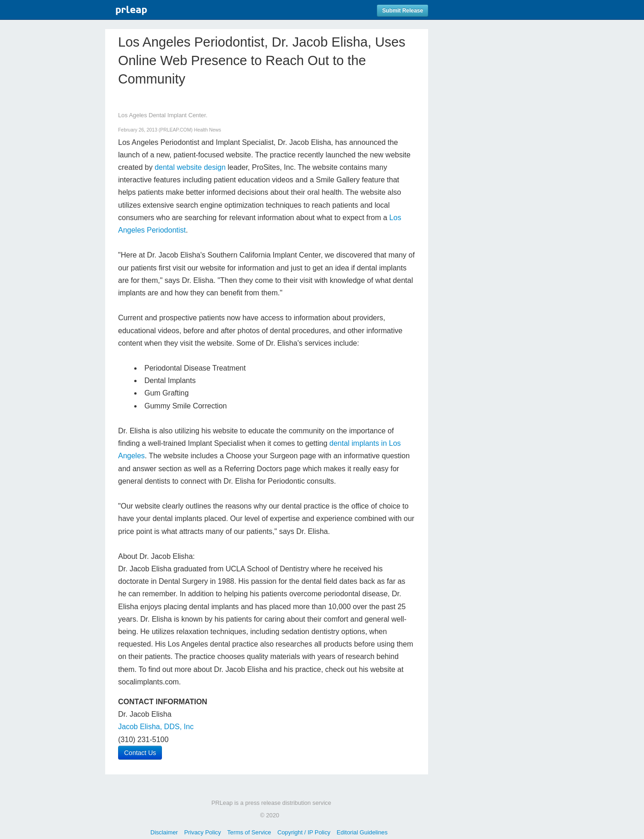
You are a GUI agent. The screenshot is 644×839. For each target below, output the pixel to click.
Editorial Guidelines (362, 832)
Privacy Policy (203, 832)
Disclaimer (164, 832)
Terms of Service (249, 832)
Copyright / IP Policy (304, 832)
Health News (207, 130)
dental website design (190, 167)
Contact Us (140, 753)
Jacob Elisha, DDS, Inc (156, 727)
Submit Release (402, 11)
